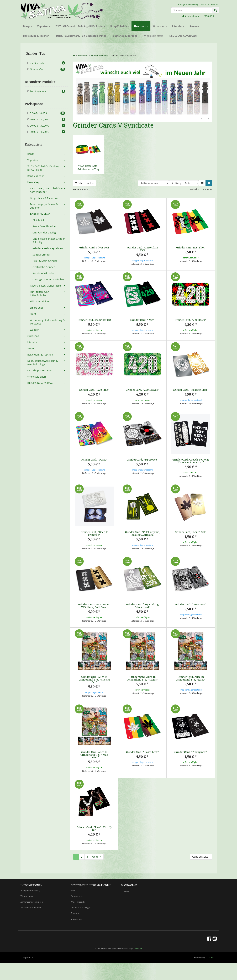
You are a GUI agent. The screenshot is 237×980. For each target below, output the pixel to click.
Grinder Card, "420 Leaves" (143, 390)
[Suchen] (192, 10)
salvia (127, 892)
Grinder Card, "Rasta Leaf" (143, 752)
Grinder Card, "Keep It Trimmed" (94, 533)
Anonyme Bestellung (188, 4)
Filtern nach (84, 183)
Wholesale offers (154, 36)
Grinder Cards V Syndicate (48, 248)
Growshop (160, 26)
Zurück (202, 119)
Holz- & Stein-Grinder (45, 261)
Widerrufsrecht (78, 902)
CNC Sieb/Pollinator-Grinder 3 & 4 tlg (49, 240)
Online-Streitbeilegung (81, 908)
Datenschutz (77, 896)
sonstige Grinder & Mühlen (48, 279)
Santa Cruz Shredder (45, 226)
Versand (138, 949)
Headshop (141, 26)
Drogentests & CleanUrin (44, 198)
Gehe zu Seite (201, 857)
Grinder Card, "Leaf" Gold (191, 532)
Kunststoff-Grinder (43, 273)
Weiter (208, 119)
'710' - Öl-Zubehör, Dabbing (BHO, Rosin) (80, 26)
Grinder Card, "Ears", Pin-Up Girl (94, 829)
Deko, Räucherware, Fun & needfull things (82, 36)
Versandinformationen (31, 908)
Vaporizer (44, 26)
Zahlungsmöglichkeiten (32, 902)
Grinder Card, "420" (143, 320)
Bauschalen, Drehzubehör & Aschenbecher (49, 189)
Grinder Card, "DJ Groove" (143, 460)
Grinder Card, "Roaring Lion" (191, 390)
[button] (202, 183)
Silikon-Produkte (39, 301)
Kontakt (215, 4)
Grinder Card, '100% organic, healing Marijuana (143, 533)
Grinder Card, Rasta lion (191, 248)
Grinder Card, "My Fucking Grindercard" (142, 606)
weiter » (97, 857)
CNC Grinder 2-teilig (44, 233)
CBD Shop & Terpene (126, 36)
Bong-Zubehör (120, 26)
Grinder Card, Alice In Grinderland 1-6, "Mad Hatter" (94, 755)
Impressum (76, 919)
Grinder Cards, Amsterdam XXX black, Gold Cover (94, 606)
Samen (194, 26)
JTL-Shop (210, 958)
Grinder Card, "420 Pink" (94, 390)
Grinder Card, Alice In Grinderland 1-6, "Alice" (191, 678)
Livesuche (205, 4)
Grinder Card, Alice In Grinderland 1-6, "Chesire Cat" (94, 680)
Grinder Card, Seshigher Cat (94, 320)
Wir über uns (27, 896)
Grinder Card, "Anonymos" (191, 752)
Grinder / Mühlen (49, 214)
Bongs (28, 26)
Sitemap (75, 913)
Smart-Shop (49, 308)
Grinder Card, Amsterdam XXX (143, 249)
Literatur (178, 26)
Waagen (49, 330)
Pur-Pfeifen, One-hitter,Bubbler (49, 293)
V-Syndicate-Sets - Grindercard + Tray (88, 167)
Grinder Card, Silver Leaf (94, 248)
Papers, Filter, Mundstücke (49, 286)
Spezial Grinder (41, 255)
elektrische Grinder (44, 267)
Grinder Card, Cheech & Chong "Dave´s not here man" (191, 461)
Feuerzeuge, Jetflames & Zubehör (49, 205)
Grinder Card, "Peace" (94, 460)
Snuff (49, 314)
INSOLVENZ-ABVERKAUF (184, 36)
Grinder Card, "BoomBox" (191, 604)
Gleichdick (38, 220)
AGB (73, 890)
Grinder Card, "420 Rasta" (191, 320)
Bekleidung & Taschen (37, 36)
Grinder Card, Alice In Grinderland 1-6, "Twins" (143, 678)
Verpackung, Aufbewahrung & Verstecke (49, 321)
